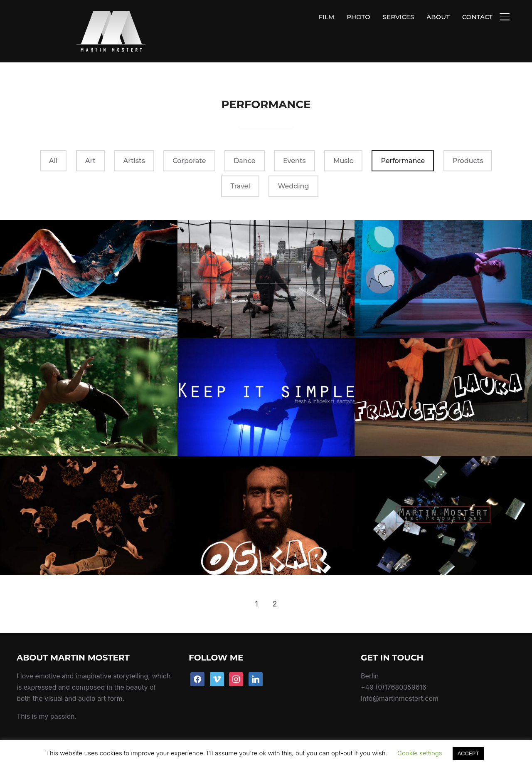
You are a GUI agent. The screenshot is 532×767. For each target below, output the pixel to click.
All (53, 142)
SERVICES (398, 17)
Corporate (189, 142)
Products (468, 142)
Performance (403, 142)
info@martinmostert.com (400, 679)
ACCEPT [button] (468, 753)
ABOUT (438, 17)
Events (294, 142)
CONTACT (477, 17)
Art (90, 142)
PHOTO (358, 17)
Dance (244, 142)
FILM (326, 17)
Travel (240, 167)
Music (343, 142)
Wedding (293, 167)
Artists (134, 142)
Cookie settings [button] (420, 753)
